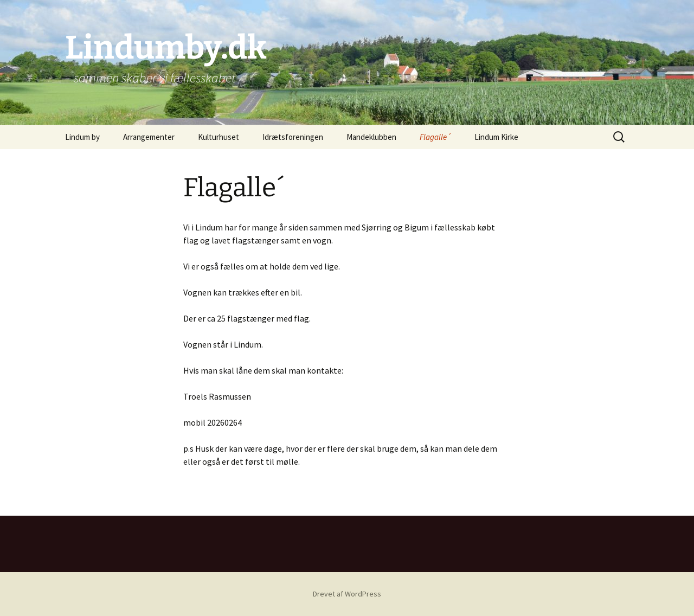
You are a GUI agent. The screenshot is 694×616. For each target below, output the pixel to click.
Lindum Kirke (496, 137)
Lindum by (82, 137)
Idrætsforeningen (293, 137)
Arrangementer (149, 137)
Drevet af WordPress (347, 594)
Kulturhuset (219, 137)
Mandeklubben (371, 137)
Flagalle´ (435, 137)
